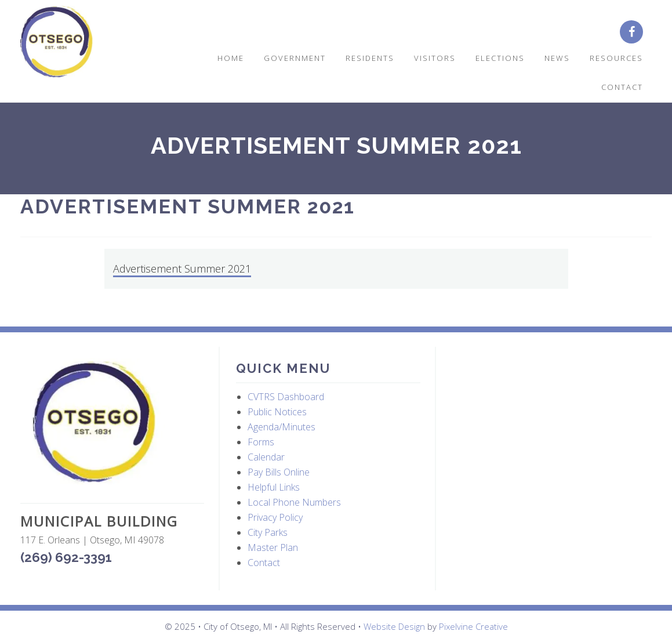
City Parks (268, 532)
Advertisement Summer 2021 (182, 269)
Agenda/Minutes (281, 427)
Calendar (266, 457)
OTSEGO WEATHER (545, 402)
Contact (264, 563)
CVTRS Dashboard (286, 397)
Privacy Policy (275, 517)
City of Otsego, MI (57, 42)
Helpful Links (274, 487)
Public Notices (277, 412)
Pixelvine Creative (473, 626)
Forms (261, 442)
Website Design (394, 626)
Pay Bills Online (279, 472)
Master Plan (273, 547)
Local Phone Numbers (294, 502)
